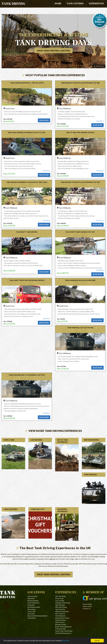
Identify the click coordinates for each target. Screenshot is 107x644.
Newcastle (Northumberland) (37, 616)
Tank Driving (13, 4)
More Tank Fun (60, 614)
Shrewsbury (32, 609)
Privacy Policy (87, 604)
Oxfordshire (32, 618)
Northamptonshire (34, 607)
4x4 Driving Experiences (63, 633)
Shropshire (31, 614)
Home (58, 4)
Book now (44, 120)
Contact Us (87, 609)
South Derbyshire (33, 603)
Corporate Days (61, 620)
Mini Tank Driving (61, 607)
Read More (100, 121)
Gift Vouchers (60, 622)
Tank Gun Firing (60, 596)
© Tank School (99, 66)
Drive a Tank (59, 598)
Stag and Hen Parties (62, 618)
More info (71, 641)
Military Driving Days (62, 611)
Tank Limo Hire (60, 609)
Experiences (96, 4)
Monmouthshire (33, 601)
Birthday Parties (61, 624)
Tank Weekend (60, 616)
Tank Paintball (60, 605)
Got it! (97, 641)
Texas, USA (31, 611)
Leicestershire (32, 596)
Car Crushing (60, 601)
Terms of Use (87, 606)
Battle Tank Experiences (63, 627)
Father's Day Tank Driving (64, 631)
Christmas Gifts (61, 629)
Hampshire (31, 598)
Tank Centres (75, 4)
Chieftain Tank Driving (63, 603)
